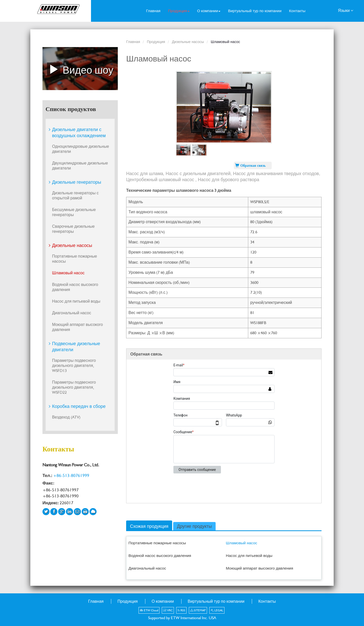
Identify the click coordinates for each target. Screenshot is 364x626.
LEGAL (217, 610)
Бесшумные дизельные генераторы (74, 212)
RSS (181, 610)
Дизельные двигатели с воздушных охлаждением (79, 132)
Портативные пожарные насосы (157, 543)
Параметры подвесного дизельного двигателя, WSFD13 (74, 366)
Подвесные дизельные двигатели (76, 347)
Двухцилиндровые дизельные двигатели (80, 166)
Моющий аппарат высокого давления (260, 568)
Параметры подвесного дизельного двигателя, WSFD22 (74, 387)
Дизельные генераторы (77, 182)
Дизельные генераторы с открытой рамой (75, 195)
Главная (133, 42)
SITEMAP (198, 610)
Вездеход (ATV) (66, 417)
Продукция (156, 42)
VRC (168, 610)
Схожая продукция (149, 526)
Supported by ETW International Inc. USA (182, 618)
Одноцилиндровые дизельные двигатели (81, 149)
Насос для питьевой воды (249, 556)
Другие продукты (194, 526)
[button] (179, 11)
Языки (346, 10)
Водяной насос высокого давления (160, 556)
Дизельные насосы (188, 42)
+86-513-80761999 (71, 475)
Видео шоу (80, 69)
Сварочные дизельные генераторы (73, 229)
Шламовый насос (242, 543)
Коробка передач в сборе (79, 406)
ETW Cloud (149, 610)
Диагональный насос (147, 568)
